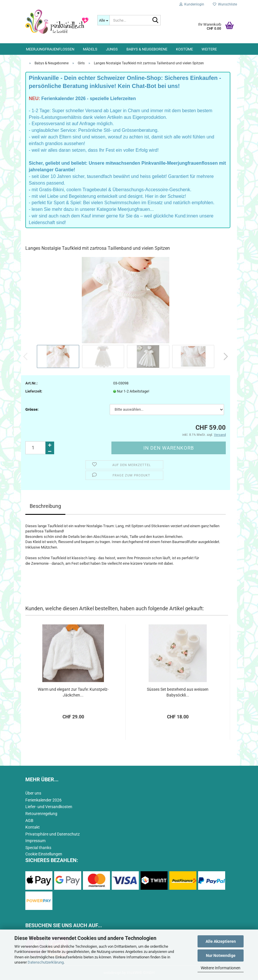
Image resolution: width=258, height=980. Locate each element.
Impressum (35, 841)
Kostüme (184, 49)
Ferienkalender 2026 (43, 800)
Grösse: (32, 409)
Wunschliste (225, 4)
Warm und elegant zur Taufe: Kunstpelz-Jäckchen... (73, 692)
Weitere (209, 49)
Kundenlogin (192, 4)
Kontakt (33, 827)
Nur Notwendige (221, 955)
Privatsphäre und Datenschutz (53, 834)
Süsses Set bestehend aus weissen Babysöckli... (178, 692)
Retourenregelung (41, 814)
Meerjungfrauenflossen (50, 49)
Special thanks (38, 848)
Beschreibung (45, 506)
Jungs (112, 49)
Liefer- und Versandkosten (49, 807)
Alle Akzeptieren (221, 941)
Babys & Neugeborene (147, 49)
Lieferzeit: (34, 391)
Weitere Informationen (221, 968)
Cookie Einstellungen (44, 854)
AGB (29, 821)
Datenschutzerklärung (46, 962)
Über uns (33, 793)
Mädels (90, 49)
